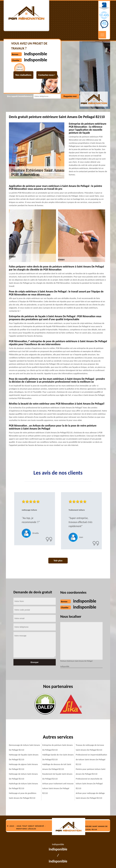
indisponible (85, 601)
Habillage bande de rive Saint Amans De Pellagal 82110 (58, 757)
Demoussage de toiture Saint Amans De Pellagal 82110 (24, 748)
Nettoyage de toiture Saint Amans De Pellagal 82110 (23, 776)
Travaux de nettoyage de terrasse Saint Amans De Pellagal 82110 (90, 748)
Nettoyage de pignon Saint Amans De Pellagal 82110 (23, 767)
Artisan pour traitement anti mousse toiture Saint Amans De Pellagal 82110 (58, 788)
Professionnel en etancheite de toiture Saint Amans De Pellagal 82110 (89, 784)
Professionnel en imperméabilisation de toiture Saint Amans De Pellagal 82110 (91, 760)
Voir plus (58, 561)
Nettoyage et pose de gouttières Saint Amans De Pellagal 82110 (23, 796)
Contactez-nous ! (47, 75)
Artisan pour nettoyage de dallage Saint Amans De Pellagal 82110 (90, 796)
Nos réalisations (23, 75)
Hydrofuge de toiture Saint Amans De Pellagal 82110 (23, 786)
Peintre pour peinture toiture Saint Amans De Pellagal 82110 (91, 772)
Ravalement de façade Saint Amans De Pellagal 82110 (57, 776)
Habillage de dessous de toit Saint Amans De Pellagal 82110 (57, 767)
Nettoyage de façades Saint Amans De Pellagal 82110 (24, 757)
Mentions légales (26, 829)
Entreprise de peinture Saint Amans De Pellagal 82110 (57, 748)
